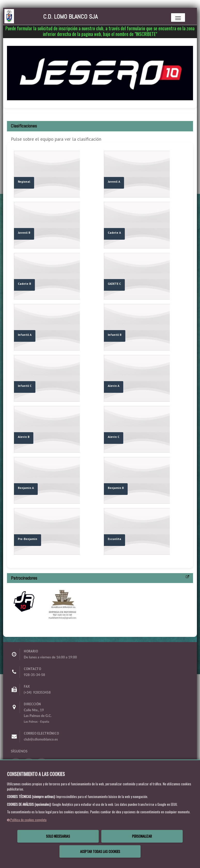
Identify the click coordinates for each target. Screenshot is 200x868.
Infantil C (25, 386)
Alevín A (114, 386)
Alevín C (114, 437)
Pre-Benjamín (28, 539)
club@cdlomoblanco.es (41, 739)
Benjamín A (26, 488)
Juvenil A (114, 182)
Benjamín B (116, 488)
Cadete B (24, 284)
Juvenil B (24, 233)
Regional (24, 182)
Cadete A (114, 233)
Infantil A (25, 335)
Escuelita (114, 539)
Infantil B (115, 335)
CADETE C (114, 284)
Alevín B (24, 437)
